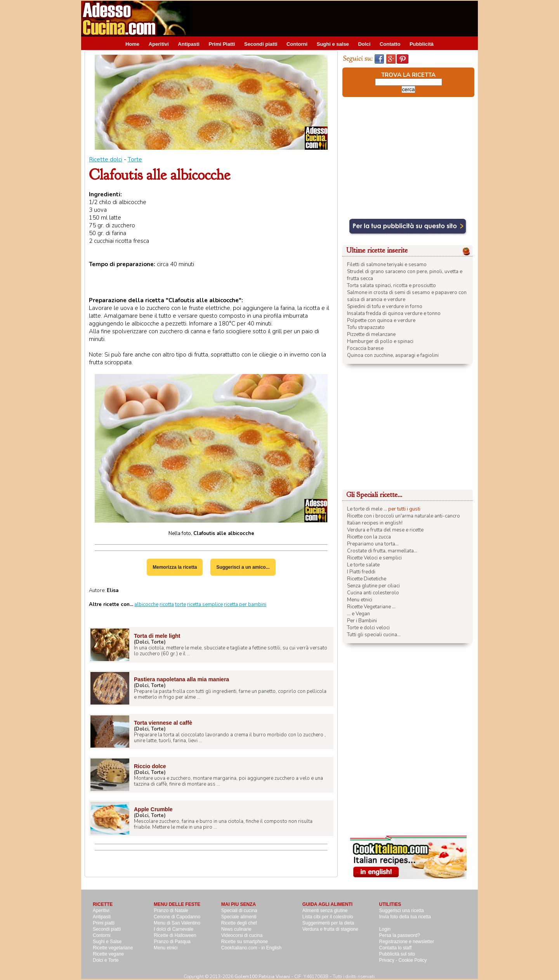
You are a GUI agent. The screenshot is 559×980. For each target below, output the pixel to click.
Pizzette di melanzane (371, 334)
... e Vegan (358, 614)
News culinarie (236, 929)
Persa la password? (400, 935)
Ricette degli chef (239, 923)
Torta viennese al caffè (163, 723)
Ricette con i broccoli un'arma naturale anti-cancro (404, 516)
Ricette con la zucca (369, 537)
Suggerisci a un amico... (243, 567)
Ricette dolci (106, 159)
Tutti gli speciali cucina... (374, 635)
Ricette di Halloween (175, 935)
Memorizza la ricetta (175, 567)
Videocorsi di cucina (242, 935)
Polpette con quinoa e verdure (381, 320)
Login (385, 929)
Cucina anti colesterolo (373, 593)
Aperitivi (159, 44)
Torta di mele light (157, 636)
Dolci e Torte (106, 960)
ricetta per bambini (245, 604)
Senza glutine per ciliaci (373, 586)
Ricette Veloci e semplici (374, 558)
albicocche (146, 604)
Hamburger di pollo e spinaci (380, 341)
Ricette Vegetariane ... (371, 607)
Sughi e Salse (107, 942)
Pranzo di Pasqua (172, 942)
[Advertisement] (337, 18)
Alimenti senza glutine (325, 911)
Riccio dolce (150, 766)
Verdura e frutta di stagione (330, 929)
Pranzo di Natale (171, 911)
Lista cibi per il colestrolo (328, 917)
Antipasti (189, 44)
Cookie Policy (413, 960)
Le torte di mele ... (367, 509)
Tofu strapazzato (366, 327)
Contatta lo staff (396, 948)
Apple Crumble (153, 809)
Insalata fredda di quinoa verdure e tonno (394, 313)
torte (181, 604)
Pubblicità (422, 44)
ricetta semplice (205, 604)
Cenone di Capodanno (177, 917)
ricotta (167, 604)
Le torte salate (363, 565)
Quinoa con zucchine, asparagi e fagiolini (393, 355)
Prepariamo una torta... (373, 544)
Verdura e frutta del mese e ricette (385, 530)
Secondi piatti (261, 44)
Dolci (364, 44)
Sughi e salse (333, 44)
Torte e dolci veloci (368, 628)
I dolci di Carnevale (174, 929)
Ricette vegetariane (113, 948)
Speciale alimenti (239, 917)
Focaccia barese (365, 348)
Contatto (390, 44)
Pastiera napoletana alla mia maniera (181, 679)
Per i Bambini (362, 621)
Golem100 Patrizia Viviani (262, 977)
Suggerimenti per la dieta (328, 923)
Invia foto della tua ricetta (405, 917)
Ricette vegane (108, 954)
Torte (135, 159)
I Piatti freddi (361, 572)
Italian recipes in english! (375, 523)
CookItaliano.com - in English (251, 948)
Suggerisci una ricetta (402, 911)
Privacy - (389, 960)
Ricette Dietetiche (367, 579)
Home (132, 44)
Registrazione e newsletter (407, 942)
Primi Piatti (222, 44)
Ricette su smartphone (245, 942)
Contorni (297, 44)
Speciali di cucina (239, 911)
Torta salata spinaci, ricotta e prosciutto (391, 286)
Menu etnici (360, 600)
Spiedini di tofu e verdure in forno (385, 306)
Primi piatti (104, 923)
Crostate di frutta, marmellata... (382, 551)
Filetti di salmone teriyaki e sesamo (387, 265)
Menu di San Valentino (177, 923)
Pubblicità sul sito (397, 954)
